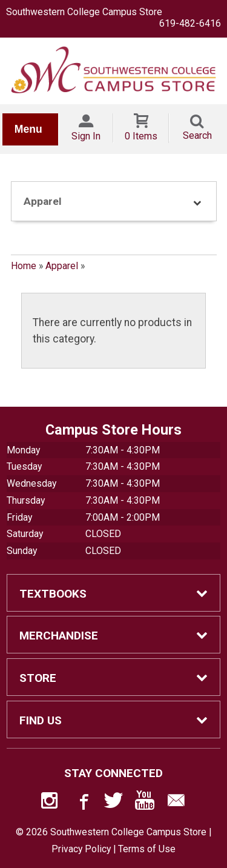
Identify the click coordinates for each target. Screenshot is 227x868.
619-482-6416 (190, 23)
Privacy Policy (81, 849)
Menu (28, 129)
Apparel (62, 266)
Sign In (86, 136)
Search (197, 135)
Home (24, 266)
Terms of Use (147, 849)
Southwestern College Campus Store (84, 12)
